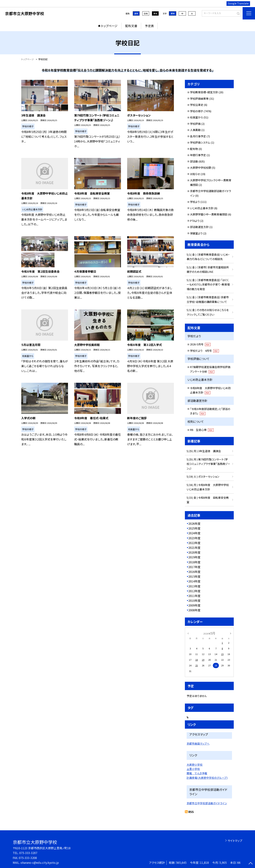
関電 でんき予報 (197, 773)
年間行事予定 (198, 155)
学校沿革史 (197, 105)
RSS (191, 812)
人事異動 (195, 130)
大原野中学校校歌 (201, 168)
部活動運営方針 (199, 227)
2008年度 (194, 610)
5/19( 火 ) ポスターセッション (203, 476)
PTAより (195, 221)
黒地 (155, 13)
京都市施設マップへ (198, 743)
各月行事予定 (198, 136)
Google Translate (238, 3)
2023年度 (194, 538)
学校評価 (195, 124)
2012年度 (194, 591)
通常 (136, 13)
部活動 (194, 161)
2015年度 (194, 576)
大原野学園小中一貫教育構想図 (209, 214)
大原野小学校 (195, 765)
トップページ (109, 26)
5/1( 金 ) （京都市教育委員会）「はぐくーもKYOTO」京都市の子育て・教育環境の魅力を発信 (208, 284)
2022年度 (194, 543)
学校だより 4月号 (204, 351)
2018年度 (194, 562)
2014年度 (194, 581)
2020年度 (194, 552)
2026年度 (194, 523)
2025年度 (194, 528)
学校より (195, 202)
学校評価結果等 (199, 99)
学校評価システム (200, 142)
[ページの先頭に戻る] (251, 864)
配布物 (194, 149)
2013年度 (194, 586)
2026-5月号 (200, 344)
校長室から (196, 117)
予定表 (149, 26)
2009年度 (194, 605)
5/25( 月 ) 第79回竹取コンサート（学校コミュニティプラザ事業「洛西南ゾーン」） (208, 464)
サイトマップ (235, 841)
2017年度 (194, 567)
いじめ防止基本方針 (202, 208)
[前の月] (188, 633)
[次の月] (231, 633)
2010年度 (194, 601)
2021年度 (194, 548)
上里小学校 (193, 769)
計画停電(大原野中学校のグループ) (207, 778)
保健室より (196, 233)
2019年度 (194, 557)
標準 (173, 13)
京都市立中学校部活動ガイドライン (207, 803)
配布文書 (131, 26)
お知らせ (195, 174)
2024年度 (194, 533)
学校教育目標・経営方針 (204, 92)
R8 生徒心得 (202, 430)
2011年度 (194, 596)
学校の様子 (197, 111)
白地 (146, 13)
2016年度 (194, 572)
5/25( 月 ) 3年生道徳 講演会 (204, 451)
